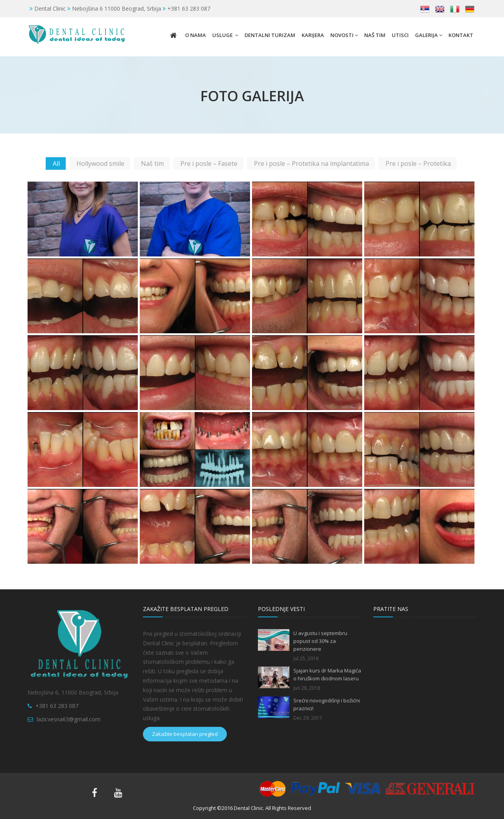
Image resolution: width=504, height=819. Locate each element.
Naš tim (152, 163)
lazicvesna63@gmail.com (69, 719)
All (56, 163)
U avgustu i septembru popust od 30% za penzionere (320, 641)
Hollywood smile (100, 163)
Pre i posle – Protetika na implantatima (311, 163)
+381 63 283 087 (57, 706)
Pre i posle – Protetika (418, 163)
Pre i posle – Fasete (209, 163)
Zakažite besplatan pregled (185, 734)
